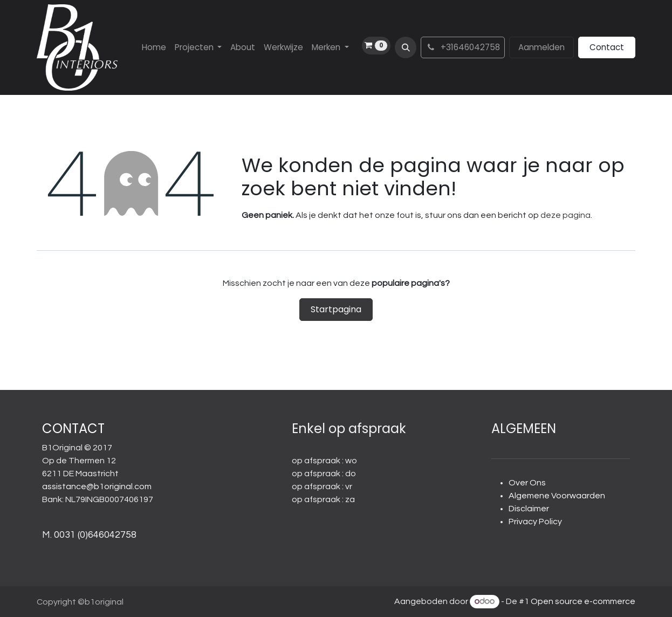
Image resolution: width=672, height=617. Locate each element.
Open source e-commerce (583, 601)
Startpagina (336, 309)
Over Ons (527, 483)
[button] (406, 47)
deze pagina (565, 215)
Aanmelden (541, 47)
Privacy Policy (535, 522)
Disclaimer (529, 509)
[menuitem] (154, 48)
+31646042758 (463, 47)
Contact (607, 47)
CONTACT (73, 429)
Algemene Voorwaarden (557, 496)
